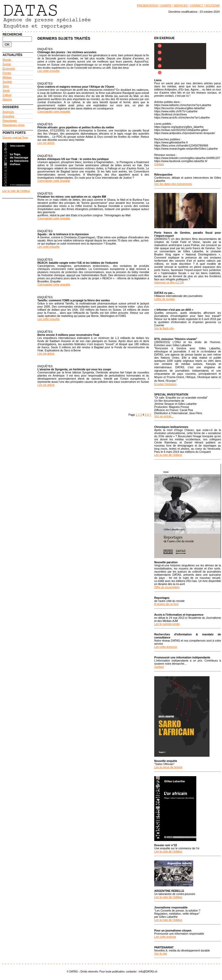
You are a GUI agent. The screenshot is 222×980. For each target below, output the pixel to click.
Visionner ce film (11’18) (169, 282)
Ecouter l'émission (165, 384)
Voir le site (161, 954)
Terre (6, 86)
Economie (9, 68)
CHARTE (166, 5)
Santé (6, 91)
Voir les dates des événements (173, 184)
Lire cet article (46, 143)
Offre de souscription (167, 587)
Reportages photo (14, 125)
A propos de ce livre (166, 604)
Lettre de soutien (164, 299)
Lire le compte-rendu (167, 624)
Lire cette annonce (166, 647)
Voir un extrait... (164, 416)
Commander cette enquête (54, 112)
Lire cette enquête (48, 71)
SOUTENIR (213, 5)
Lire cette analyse (165, 937)
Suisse (7, 64)
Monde (7, 60)
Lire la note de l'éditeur (16, 191)
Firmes (7, 73)
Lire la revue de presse (168, 767)
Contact (159, 164)
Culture (7, 95)
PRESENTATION (147, 5)
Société (7, 82)
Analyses (8, 112)
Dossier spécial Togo (15, 137)
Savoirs (7, 99)
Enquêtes (8, 116)
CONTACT (197, 5)
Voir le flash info (164, 328)
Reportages (10, 121)
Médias (7, 77)
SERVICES (181, 5)
